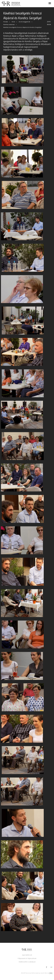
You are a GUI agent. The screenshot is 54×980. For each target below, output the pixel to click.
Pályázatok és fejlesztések (27, 958)
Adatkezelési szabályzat (27, 962)
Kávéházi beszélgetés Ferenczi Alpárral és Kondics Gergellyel (22, 27)
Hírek (13, 22)
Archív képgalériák (24, 22)
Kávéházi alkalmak (9, 24)
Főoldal (6, 22)
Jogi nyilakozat (27, 955)
